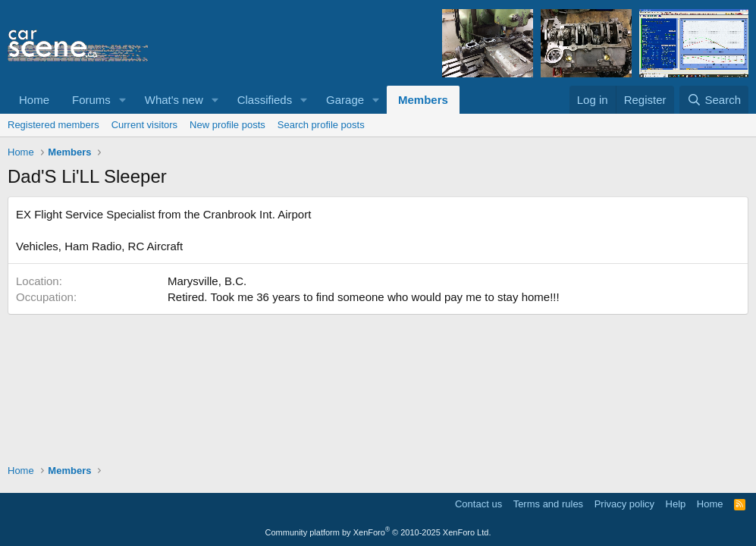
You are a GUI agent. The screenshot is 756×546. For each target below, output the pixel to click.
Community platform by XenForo (378, 532)
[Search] (714, 100)
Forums (91, 100)
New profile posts (227, 125)
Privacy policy (624, 504)
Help (676, 504)
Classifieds (265, 100)
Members (423, 100)
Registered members (53, 125)
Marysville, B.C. (207, 281)
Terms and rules (548, 504)
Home (34, 100)
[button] (123, 100)
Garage (345, 100)
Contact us (478, 504)
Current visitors (144, 125)
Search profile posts (321, 125)
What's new (174, 100)
